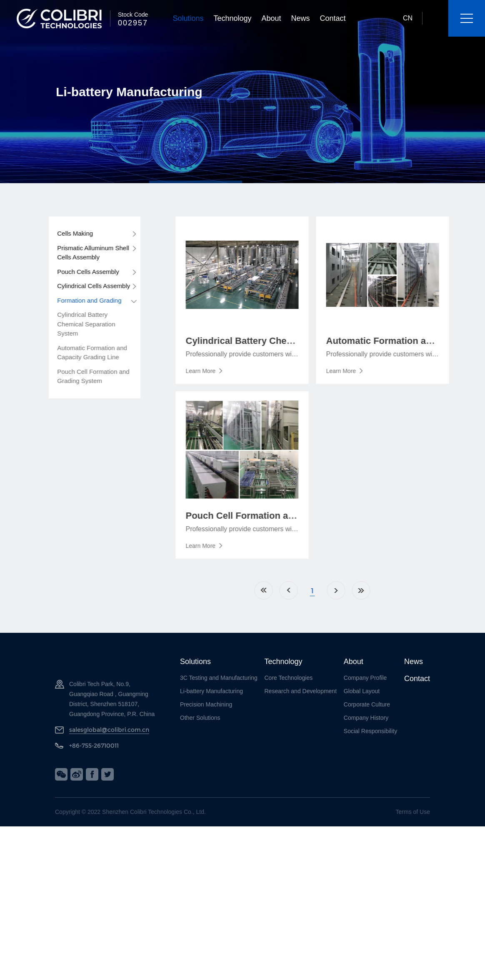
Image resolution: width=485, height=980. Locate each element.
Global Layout (362, 691)
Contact (333, 18)
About (271, 18)
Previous (321, 590)
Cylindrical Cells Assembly (83, 286)
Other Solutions (200, 718)
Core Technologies (289, 678)
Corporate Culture (367, 704)
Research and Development (301, 691)
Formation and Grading (79, 300)
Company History (366, 718)
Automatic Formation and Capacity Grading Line (82, 353)
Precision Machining (206, 704)
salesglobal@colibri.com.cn (109, 730)
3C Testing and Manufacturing (219, 678)
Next (368, 590)
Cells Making (65, 233)
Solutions (188, 18)
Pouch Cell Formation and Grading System (83, 376)
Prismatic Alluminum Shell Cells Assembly (83, 253)
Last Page (393, 590)
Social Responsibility (370, 731)
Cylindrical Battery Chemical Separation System (76, 324)
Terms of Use (413, 812)
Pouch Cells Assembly (77, 272)
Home (296, 590)
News (301, 18)
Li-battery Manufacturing (211, 691)
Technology (232, 18)
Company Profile (365, 678)
